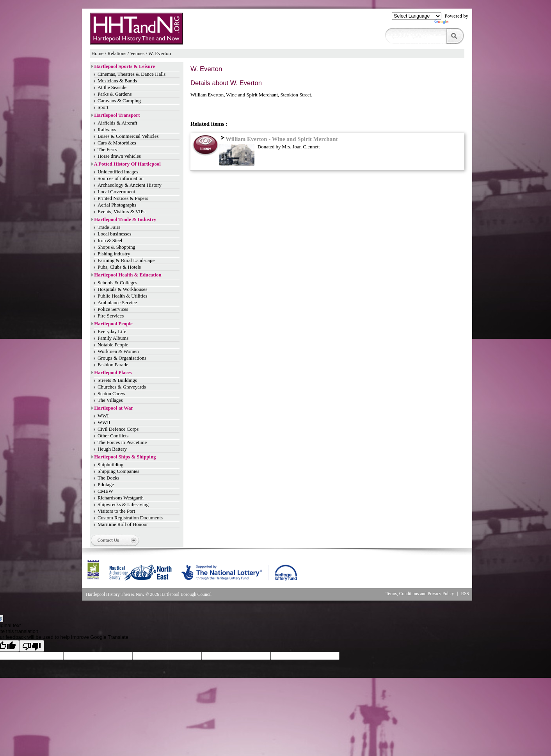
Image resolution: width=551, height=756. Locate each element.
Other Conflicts (113, 436)
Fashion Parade (113, 365)
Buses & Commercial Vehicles (128, 136)
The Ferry (108, 150)
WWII (104, 423)
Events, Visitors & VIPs (121, 212)
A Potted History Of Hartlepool (127, 164)
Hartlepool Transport (117, 115)
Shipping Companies (118, 471)
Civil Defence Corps (118, 429)
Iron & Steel (110, 241)
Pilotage (106, 485)
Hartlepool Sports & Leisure (124, 66)
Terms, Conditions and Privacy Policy (420, 594)
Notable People (113, 345)
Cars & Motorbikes (117, 143)
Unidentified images (118, 172)
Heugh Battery (112, 449)
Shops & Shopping (116, 247)
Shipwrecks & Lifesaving (123, 505)
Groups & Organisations (122, 358)
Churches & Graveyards (122, 387)
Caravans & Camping (119, 101)
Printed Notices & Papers (123, 198)
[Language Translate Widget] (417, 16)
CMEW (105, 491)
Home (97, 53)
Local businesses (114, 234)
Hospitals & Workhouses (122, 289)
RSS (465, 594)
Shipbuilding (110, 465)
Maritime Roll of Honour (123, 524)
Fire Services (111, 316)
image (206, 148)
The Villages (110, 400)
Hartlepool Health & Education (128, 275)
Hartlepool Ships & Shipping (125, 457)
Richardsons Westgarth (121, 498)
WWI (103, 416)
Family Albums (113, 338)
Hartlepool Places (113, 373)
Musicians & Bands (117, 81)
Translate (451, 23)
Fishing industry (114, 254)
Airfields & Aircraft (117, 123)
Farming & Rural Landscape (126, 260)
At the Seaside (112, 87)
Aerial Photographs (117, 205)
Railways (107, 130)
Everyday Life (112, 332)
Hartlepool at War (114, 408)
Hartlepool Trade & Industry (125, 219)
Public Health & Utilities (123, 296)
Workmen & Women (118, 351)
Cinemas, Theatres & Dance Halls (132, 74)
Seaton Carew (111, 394)
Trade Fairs (109, 227)
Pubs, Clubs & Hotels (119, 267)
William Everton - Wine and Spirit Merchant (278, 139)
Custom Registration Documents (130, 518)
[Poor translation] (32, 646)
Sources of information (121, 178)
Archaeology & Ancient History (130, 185)
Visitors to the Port (116, 511)
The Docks (108, 478)
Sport (103, 107)
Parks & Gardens (115, 94)
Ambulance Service (117, 303)
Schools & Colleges (117, 283)
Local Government (116, 192)
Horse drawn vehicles (119, 156)
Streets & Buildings (117, 380)
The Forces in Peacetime (122, 442)
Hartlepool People (113, 324)
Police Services (113, 309)
